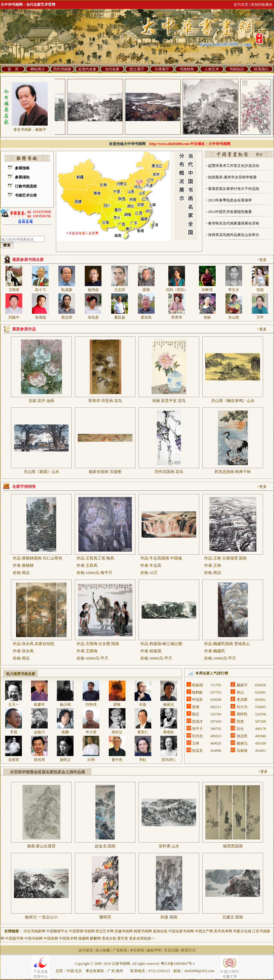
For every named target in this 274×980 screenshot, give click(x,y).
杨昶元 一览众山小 (41, 917)
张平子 (197, 729)
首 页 (13, 69)
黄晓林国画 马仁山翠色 (42, 558)
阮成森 (67, 290)
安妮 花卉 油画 (41, 401)
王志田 (120, 290)
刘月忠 (197, 736)
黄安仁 (143, 732)
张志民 (242, 736)
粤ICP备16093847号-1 (178, 964)
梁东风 (146, 317)
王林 (217, 565)
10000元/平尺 (225, 658)
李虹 (143, 760)
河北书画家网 (34, 931)
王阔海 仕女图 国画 (103, 644)
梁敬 (117, 705)
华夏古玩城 (242, 931)
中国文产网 (204, 931)
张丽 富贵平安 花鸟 (169, 401)
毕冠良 (197, 700)
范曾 (242, 721)
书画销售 (187, 69)
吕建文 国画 (233, 917)
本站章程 (137, 950)
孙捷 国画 (169, 917)
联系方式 (188, 950)
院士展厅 (137, 69)
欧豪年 (39, 705)
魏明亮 (105, 917)
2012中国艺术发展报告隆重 (230, 212)
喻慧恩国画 (233, 846)
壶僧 (197, 707)
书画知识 (237, 69)
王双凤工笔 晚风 (100, 558)
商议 (26, 573)
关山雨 (234, 317)
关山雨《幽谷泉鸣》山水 (233, 401)
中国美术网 (68, 938)
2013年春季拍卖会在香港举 (230, 200)
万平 (260, 317)
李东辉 (242, 700)
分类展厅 (162, 69)
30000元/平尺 (97, 658)
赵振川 (39, 732)
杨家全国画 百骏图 (105, 472)
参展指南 (22, 168)
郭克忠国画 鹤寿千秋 (233, 472)
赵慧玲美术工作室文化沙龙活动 (234, 166)
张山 (242, 692)
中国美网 (51, 938)
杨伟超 (93, 290)
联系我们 (261, 69)
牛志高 (155, 565)
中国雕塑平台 (57, 931)
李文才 (234, 290)
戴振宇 (41, 130)
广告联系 (120, 950)
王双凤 (92, 565)
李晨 (14, 732)
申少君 (91, 732)
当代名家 (112, 69)
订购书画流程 (26, 186)
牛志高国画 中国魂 (166, 558)
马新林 (242, 751)
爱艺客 (123, 938)
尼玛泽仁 (169, 760)
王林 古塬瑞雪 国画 (230, 558)
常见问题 (171, 950)
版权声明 (154, 950)
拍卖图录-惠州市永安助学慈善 (232, 177)
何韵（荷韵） (177, 290)
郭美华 (177, 317)
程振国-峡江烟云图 (166, 644)
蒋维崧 (169, 732)
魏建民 (219, 651)
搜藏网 (84, 938)
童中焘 (117, 760)
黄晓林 (28, 565)
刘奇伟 (91, 705)
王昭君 (14, 290)
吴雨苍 (14, 760)
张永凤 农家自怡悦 (38, 644)
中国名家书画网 (181, 931)
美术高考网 (223, 931)
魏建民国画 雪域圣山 (231, 644)
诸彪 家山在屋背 (41, 846)
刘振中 (14, 317)
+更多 (262, 260)
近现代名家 (87, 69)
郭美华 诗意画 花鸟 (105, 401)
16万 (153, 573)
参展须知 (22, 177)
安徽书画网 (124, 931)
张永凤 (28, 651)
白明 (91, 760)
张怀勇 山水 (169, 846)
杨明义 (65, 760)
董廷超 (120, 317)
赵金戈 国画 (105, 846)
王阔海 (92, 651)
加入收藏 (103, 950)
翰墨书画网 (143, 931)
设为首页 (86, 950)
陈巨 (197, 714)
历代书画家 (62, 69)
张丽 (207, 317)
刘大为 (242, 707)
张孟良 (197, 751)
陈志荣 (67, 317)
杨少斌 (65, 705)
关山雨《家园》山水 (41, 472)
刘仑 (242, 729)
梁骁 (146, 290)
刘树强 (207, 290)
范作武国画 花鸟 (169, 472)
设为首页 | (242, 5)
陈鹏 (65, 732)
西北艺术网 (104, 931)
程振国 (155, 651)
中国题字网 (14, 938)
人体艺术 (212, 69)
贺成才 (197, 721)
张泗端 (40, 317)
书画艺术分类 (26, 195)
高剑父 (117, 732)
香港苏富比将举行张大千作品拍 (234, 189)
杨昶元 (169, 705)
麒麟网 (95, 938)
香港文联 (109, 938)
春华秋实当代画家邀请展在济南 (234, 223)
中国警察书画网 (82, 931)
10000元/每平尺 (99, 573)
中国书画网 (33, 938)
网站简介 (38, 69)
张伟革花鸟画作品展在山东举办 (234, 235)
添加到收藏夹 (262, 5)
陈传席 (39, 760)
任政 (145, 705)
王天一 (14, 705)
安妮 (260, 290)
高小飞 (40, 290)
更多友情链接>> (142, 938)
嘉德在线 (160, 931)
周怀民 (242, 714)
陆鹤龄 (197, 692)
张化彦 (93, 317)
